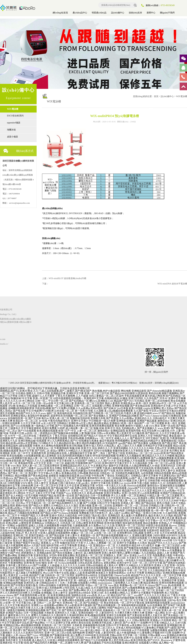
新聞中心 (151, 13)
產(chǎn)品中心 (80, 13)
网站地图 (126, 391)
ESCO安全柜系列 (15, 114)
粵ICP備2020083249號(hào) (124, 383)
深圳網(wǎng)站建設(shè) (167, 383)
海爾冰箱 (11, 128)
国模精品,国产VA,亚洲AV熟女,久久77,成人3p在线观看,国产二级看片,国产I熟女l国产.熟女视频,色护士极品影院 (60, 391)
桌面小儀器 (12, 135)
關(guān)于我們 (167, 13)
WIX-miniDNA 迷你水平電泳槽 (172, 282)
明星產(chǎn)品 (99, 13)
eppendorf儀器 (14, 121)
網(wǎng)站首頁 (60, 13)
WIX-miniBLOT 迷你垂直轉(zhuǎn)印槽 (67, 277)
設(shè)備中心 (118, 13)
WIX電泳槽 (13, 109)
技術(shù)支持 (135, 13)
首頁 (156, 96)
